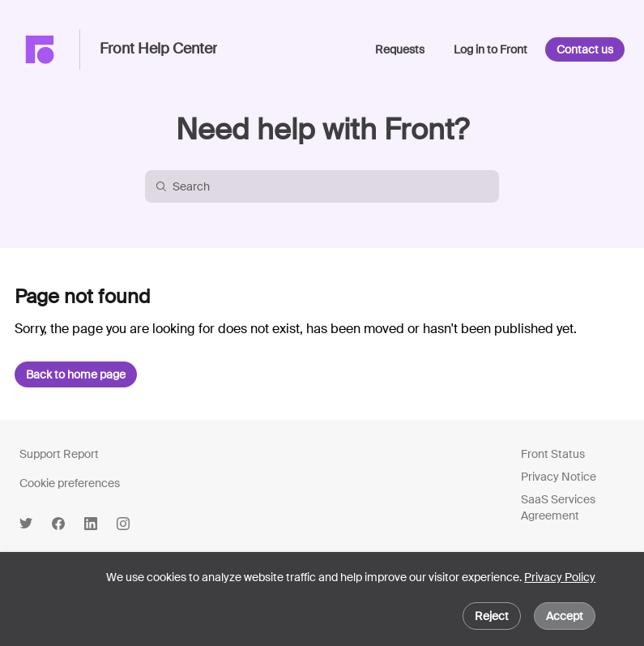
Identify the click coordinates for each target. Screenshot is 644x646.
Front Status (553, 454)
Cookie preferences (70, 483)
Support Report (59, 454)
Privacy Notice (559, 477)
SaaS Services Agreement (558, 507)
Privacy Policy (560, 577)
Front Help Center (158, 49)
